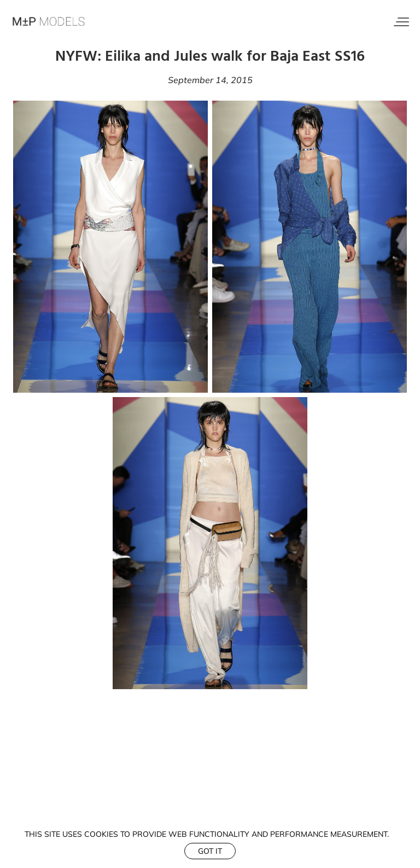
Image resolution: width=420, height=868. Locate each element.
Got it (210, 851)
